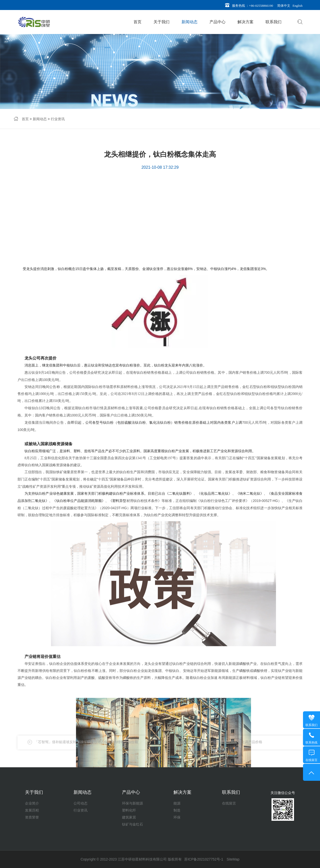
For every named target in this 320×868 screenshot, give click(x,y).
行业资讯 (58, 119)
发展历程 (32, 810)
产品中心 (217, 22)
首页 (137, 22)
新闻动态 (189, 22)
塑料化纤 (129, 810)
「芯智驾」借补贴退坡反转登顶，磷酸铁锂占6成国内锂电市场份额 (86, 747)
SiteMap (233, 859)
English (297, 6)
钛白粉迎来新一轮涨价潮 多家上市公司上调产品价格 (221, 747)
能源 (177, 803)
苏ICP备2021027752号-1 (204, 859)
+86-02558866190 (261, 6)
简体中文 (283, 6)
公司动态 (80, 803)
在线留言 (229, 803)
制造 (177, 810)
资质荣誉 (32, 817)
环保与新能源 (132, 803)
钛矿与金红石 (132, 824)
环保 (177, 817)
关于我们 (161, 22)
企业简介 (32, 803)
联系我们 (273, 22)
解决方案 (245, 22)
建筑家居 (129, 817)
